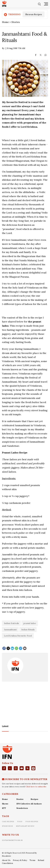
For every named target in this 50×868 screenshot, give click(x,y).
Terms (32, 860)
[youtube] (22, 768)
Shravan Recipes (34, 14)
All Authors (36, 804)
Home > (7, 22)
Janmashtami (10, 630)
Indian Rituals (28, 630)
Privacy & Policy (20, 860)
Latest (5, 726)
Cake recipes (8, 821)
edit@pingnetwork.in (12, 840)
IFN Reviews (7, 826)
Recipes (34, 799)
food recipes (32, 821)
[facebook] (4, 768)
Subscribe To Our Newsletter (26, 779)
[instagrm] (16, 768)
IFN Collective (23, 804)
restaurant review (25, 826)
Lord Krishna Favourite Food (18, 636)
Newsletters (22, 808)
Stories (16, 22)
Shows (5, 804)
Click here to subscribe (36, 787)
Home (5, 799)
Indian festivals (11, 623)
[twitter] (10, 768)
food (20, 821)
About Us (6, 860)
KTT (4, 808)
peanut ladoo (30, 623)
